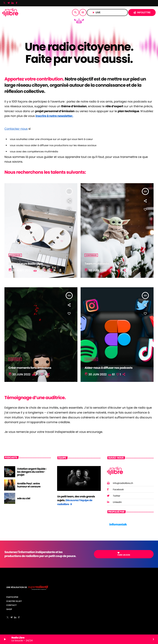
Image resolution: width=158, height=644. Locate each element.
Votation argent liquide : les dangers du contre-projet (32, 472)
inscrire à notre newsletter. (54, 116)
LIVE (107, 13)
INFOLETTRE (142, 13)
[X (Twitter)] (4, 3)
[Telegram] (9, 3)
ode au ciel (24, 498)
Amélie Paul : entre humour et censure (29, 485)
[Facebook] (17, 3)
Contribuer (15, 255)
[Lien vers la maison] (10, 12)
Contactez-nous (16, 129)
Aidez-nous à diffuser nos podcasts (109, 368)
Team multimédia (97, 264)
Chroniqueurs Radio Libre (26, 264)
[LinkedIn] (13, 3)
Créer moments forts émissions (30, 368)
